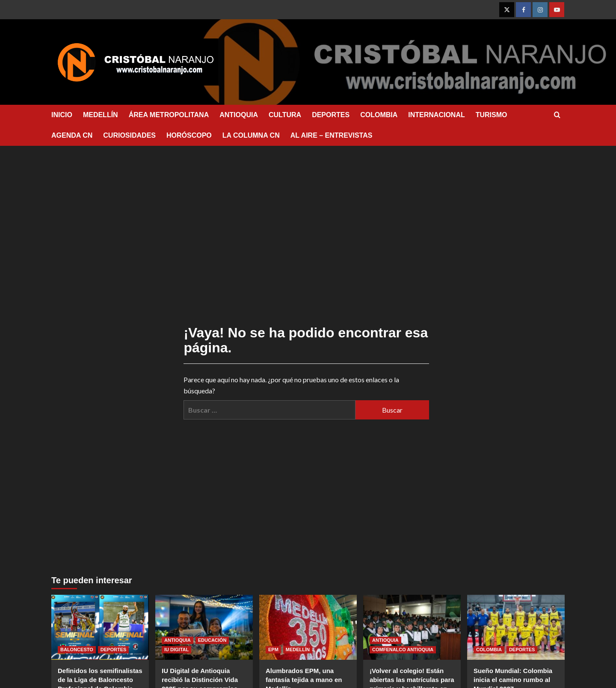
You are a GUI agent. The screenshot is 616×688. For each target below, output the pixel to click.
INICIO (62, 115)
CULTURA (285, 115)
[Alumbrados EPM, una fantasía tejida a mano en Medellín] (308, 627)
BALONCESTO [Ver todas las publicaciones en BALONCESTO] (77, 650)
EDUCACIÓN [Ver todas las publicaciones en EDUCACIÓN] (212, 640)
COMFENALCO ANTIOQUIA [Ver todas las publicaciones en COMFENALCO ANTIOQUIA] (403, 650)
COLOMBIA (379, 115)
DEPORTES (331, 115)
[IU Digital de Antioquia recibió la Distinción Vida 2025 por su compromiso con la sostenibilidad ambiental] (204, 627)
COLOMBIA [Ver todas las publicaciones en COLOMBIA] (489, 650)
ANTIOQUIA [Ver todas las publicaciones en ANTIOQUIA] (178, 640)
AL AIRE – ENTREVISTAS (332, 135)
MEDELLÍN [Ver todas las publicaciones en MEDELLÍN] (298, 650)
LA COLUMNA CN (251, 135)
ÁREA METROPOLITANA (169, 115)
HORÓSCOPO (189, 135)
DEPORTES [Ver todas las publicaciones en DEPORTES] (114, 650)
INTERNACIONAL (436, 115)
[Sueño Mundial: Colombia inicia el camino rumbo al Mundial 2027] (516, 627)
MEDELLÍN (101, 115)
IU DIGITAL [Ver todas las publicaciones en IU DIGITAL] (176, 650)
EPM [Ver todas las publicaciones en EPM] (273, 650)
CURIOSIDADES (129, 135)
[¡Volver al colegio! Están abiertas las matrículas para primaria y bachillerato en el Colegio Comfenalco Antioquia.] (412, 627)
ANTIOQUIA (239, 115)
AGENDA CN (72, 135)
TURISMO (492, 115)
